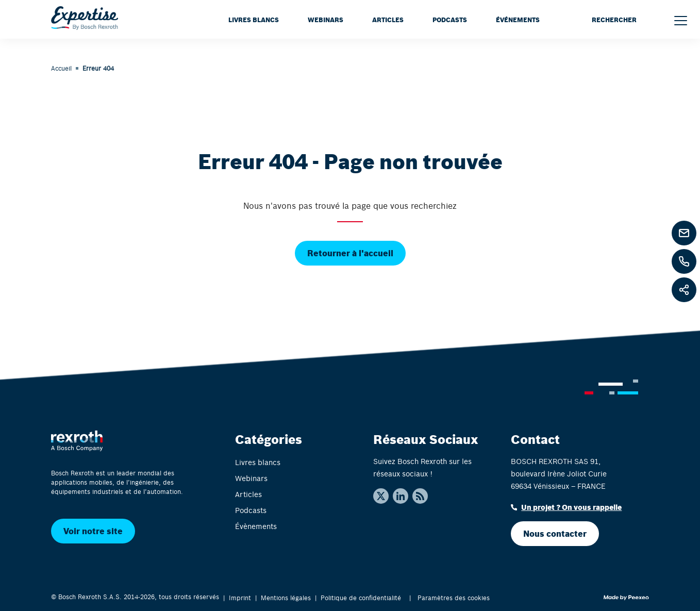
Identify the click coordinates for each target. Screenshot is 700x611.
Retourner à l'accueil (350, 253)
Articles (388, 20)
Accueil (61, 68)
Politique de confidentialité (361, 598)
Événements (518, 20)
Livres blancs (254, 20)
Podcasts (450, 20)
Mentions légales (286, 598)
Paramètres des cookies (454, 598)
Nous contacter (555, 533)
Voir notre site (93, 531)
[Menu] (681, 21)
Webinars (326, 20)
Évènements (256, 526)
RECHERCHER (614, 20)
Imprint (240, 598)
